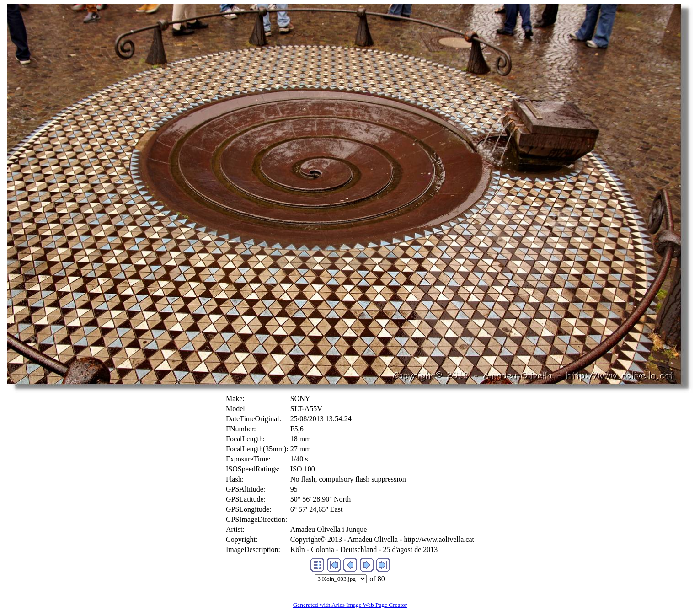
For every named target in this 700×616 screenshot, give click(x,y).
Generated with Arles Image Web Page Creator (350, 605)
